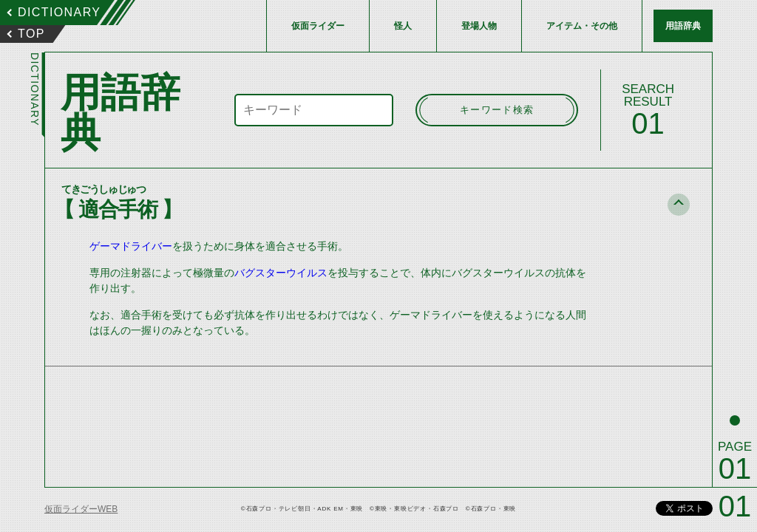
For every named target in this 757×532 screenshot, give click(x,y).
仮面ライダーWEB (81, 509)
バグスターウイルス (281, 273)
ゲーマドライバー (131, 246)
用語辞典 (683, 26)
